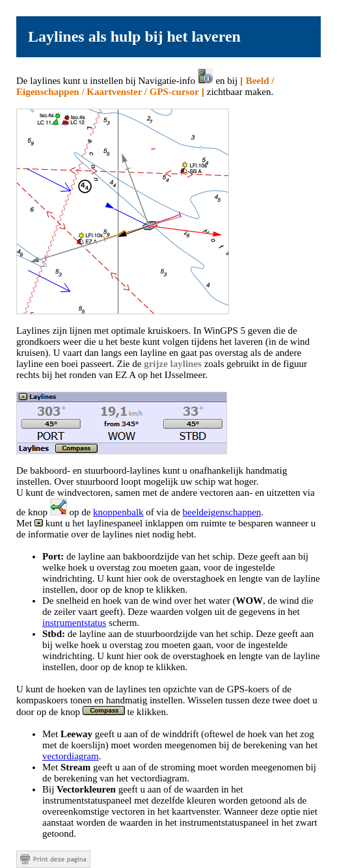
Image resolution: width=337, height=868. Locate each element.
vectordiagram (71, 756)
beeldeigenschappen (222, 512)
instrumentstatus (74, 623)
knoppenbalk (118, 512)
